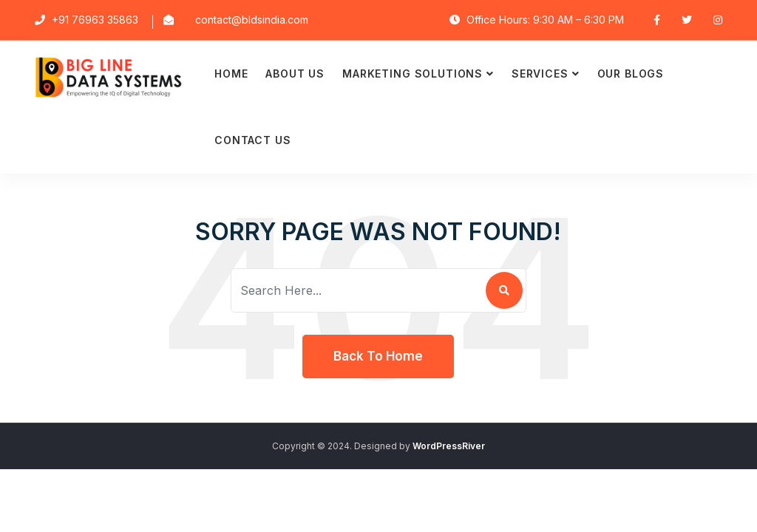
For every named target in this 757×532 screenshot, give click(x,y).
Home (231, 74)
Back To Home (378, 356)
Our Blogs (631, 74)
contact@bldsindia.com (252, 20)
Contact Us (252, 140)
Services (540, 74)
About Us (295, 74)
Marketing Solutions (413, 74)
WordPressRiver (449, 446)
